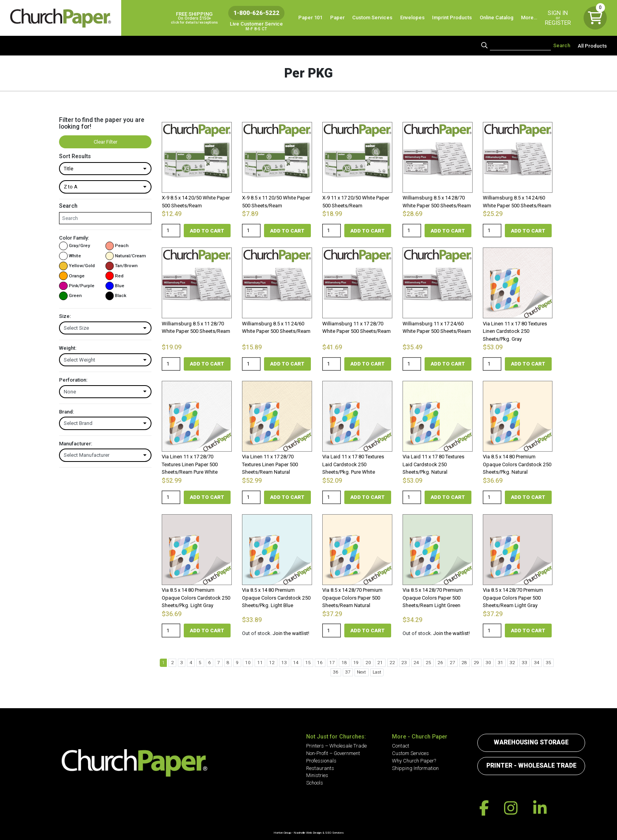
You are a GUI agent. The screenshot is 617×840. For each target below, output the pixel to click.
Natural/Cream (126, 256)
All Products (592, 45)
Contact (401, 746)
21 (369, 663)
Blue (115, 286)
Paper (337, 18)
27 (436, 663)
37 (548, 663)
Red (115, 276)
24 (402, 663)
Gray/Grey (75, 246)
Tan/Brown (122, 266)
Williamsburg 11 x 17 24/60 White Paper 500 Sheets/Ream (437, 328)
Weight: (68, 348)
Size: (65, 316)
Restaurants (320, 768)
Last (365, 672)
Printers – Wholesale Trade (336, 746)
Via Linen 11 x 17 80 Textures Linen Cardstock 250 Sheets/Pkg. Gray (515, 331)
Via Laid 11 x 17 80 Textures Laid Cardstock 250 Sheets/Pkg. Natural (433, 464)
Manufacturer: (76, 444)
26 (425, 663)
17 (324, 663)
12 (268, 663)
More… (529, 18)
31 (481, 663)
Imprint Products (452, 18)
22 (380, 663)
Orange (72, 276)
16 (312, 663)
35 (526, 663)
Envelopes (412, 18)
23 (391, 663)
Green (70, 296)
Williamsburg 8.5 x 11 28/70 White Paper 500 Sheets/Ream (196, 328)
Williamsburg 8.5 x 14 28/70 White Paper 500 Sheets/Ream (437, 202)
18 (335, 663)
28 (447, 663)
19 (346, 663)
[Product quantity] (171, 231)
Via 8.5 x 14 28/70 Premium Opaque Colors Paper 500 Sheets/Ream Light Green (433, 598)
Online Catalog (497, 18)
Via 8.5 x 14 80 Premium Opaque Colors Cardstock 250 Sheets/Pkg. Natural (517, 464)
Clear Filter (105, 142)
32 (492, 663)
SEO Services (334, 833)
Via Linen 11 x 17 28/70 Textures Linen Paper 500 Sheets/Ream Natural (270, 464)
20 (357, 663)
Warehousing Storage (531, 742)
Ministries (317, 775)
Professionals (321, 761)
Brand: (67, 412)
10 (245, 663)
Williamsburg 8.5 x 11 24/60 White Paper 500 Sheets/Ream (276, 328)
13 (279, 663)
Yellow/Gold (77, 266)
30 (469, 663)
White (70, 256)
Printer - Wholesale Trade (531, 766)
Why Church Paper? (414, 761)
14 (290, 663)
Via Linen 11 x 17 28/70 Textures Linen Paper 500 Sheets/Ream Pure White (190, 464)
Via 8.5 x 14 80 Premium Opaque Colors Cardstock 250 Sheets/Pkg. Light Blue (276, 598)
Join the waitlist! (291, 633)
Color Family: (74, 238)
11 (256, 663)
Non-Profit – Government (333, 753)
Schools (315, 783)
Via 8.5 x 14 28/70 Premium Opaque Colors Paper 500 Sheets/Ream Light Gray (513, 598)
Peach (117, 246)
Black (116, 296)
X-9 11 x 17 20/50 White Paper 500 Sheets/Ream (356, 202)
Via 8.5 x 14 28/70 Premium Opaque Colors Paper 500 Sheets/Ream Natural (352, 598)
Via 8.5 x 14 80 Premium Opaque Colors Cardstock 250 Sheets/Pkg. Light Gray (196, 598)
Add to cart (207, 231)
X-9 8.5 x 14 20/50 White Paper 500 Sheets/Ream (196, 202)
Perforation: (73, 380)
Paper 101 (310, 18)
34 (515, 663)
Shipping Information (415, 768)
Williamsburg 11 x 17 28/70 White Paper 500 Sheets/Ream (357, 328)
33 (503, 663)
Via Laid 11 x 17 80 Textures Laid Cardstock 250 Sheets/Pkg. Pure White (353, 464)
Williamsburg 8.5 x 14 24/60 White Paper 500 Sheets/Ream (517, 202)
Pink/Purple (77, 286)
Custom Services (372, 18)
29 (458, 663)
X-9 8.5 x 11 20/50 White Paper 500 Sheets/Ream (276, 202)
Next (350, 672)
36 (537, 663)
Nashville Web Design (308, 833)
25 (414, 663)
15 (301, 663)
